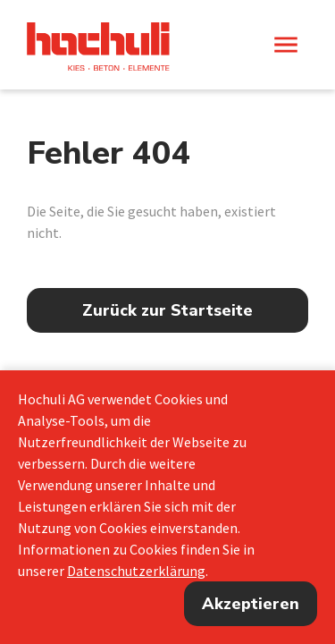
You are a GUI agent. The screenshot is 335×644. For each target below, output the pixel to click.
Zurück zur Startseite (167, 310)
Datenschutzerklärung (136, 571)
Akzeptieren (251, 604)
